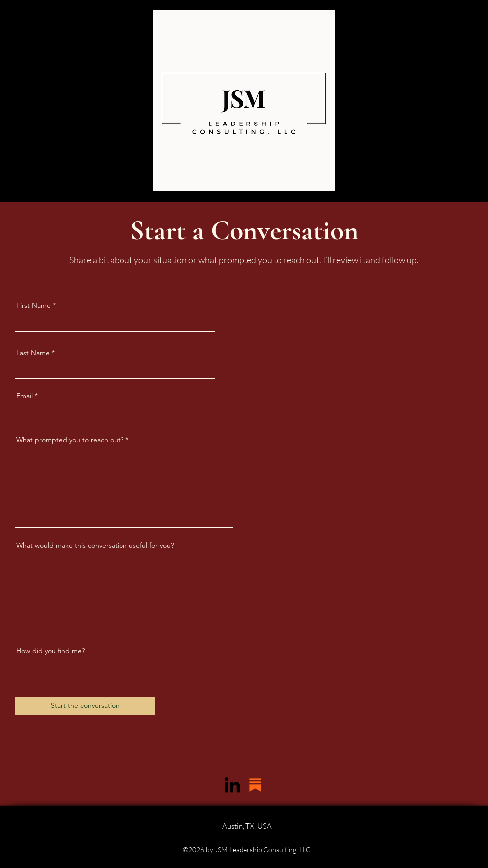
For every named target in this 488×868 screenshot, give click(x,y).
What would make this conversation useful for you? (95, 545)
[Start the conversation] (85, 706)
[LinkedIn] (232, 785)
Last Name (33, 353)
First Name (34, 305)
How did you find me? (51, 651)
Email (25, 396)
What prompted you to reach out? (70, 440)
